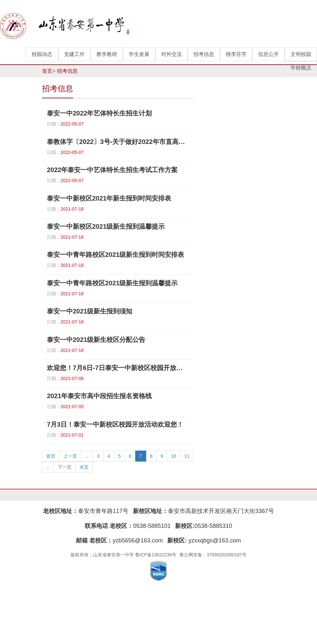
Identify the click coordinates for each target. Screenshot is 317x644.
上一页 (70, 456)
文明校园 (301, 54)
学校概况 (301, 68)
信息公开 (268, 54)
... (87, 456)
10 (174, 456)
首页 (47, 71)
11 (187, 456)
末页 (84, 467)
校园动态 (42, 54)
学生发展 (139, 54)
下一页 (65, 467)
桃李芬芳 (236, 54)
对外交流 (171, 54)
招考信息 (204, 54)
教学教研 (107, 54)
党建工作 (74, 54)
